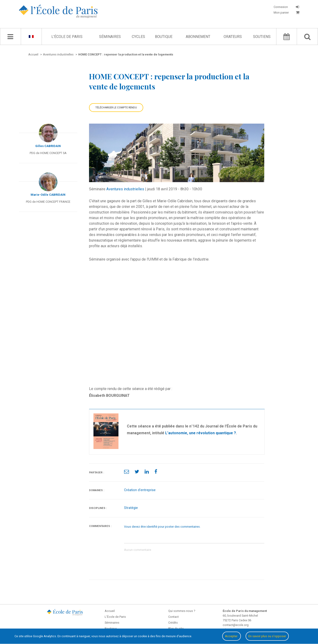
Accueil (110, 611)
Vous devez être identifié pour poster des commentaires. (162, 527)
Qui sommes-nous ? (182, 611)
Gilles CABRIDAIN (48, 146)
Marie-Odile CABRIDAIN (48, 195)
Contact (173, 617)
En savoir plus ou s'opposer (267, 636)
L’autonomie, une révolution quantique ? (201, 433)
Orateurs (233, 37)
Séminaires (110, 37)
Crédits (173, 623)
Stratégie (131, 508)
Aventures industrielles (125, 189)
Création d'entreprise (140, 490)
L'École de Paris (67, 37)
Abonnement (198, 37)
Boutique (164, 37)
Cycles (138, 37)
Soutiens (262, 37)
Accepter (232, 636)
